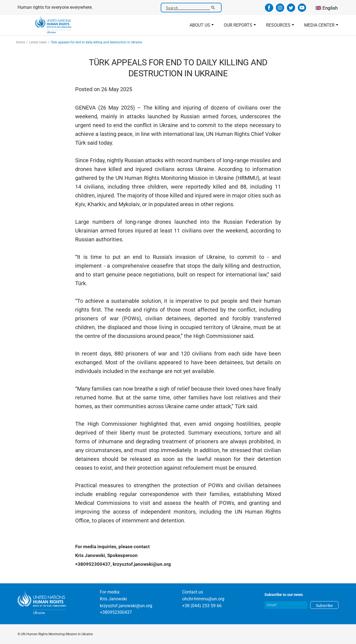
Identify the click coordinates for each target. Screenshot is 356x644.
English (330, 8)
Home (20, 42)
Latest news (38, 42)
